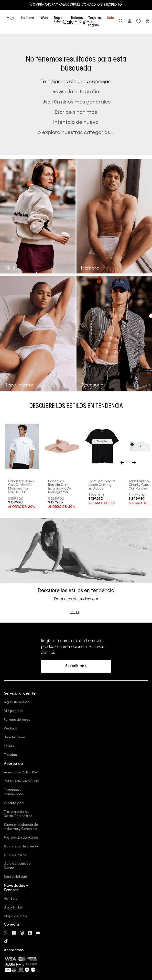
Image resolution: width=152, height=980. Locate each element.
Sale (111, 18)
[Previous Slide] (128, 463)
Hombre (28, 18)
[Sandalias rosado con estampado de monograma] (62, 463)
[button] (76, 666)
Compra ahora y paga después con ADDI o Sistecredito (76, 5)
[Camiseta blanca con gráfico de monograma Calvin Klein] (22, 463)
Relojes (77, 18)
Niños (44, 18)
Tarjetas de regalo (95, 22)
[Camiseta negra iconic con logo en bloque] (102, 461)
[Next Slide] (134, 463)
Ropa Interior (60, 20)
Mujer (11, 18)
